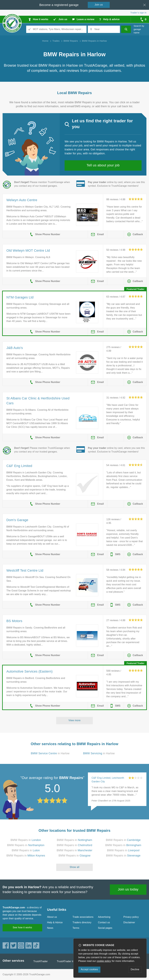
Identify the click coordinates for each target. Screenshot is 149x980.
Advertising (104, 917)
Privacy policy (131, 917)
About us (52, 917)
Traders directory (82, 922)
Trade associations (83, 917)
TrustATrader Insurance (70, 961)
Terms (76, 928)
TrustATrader (41, 961)
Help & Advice (55, 922)
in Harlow (50, 753)
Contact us (104, 922)
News (50, 928)
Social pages (105, 928)
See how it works (22, 927)
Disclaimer (129, 922)
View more (75, 720)
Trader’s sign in (138, 13)
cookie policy (104, 961)
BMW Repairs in (26, 840)
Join (99, 5)
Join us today (128, 889)
